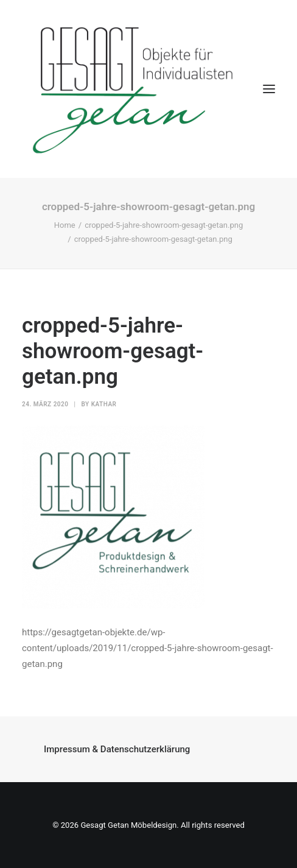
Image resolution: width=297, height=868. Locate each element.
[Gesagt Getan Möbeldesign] (148, 89)
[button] (269, 89)
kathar (104, 404)
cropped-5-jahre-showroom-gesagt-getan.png (164, 225)
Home (65, 225)
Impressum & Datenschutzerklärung (117, 749)
